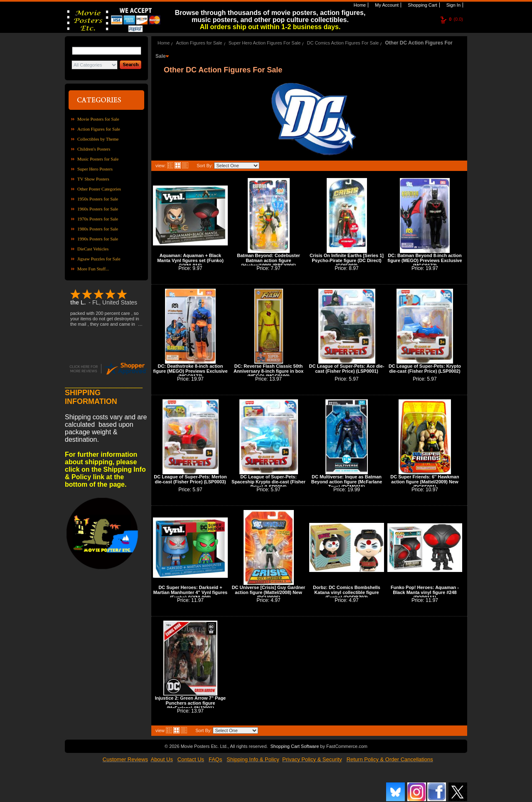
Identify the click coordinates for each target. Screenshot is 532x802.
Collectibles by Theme (98, 139)
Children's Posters (94, 149)
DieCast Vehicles (93, 249)
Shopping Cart (422, 5)
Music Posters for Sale (98, 159)
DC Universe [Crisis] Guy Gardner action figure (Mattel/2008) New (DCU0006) (269, 592)
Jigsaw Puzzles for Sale (99, 259)
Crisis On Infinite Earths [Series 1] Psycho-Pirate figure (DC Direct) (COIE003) (347, 260)
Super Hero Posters (95, 169)
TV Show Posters (93, 179)
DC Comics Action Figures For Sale (343, 43)
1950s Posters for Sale (98, 199)
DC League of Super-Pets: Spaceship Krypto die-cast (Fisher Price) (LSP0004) (268, 482)
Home (359, 5)
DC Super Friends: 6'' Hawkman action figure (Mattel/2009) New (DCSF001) (425, 482)
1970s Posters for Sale (98, 219)
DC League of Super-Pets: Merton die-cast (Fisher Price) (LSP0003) (190, 479)
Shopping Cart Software (294, 746)
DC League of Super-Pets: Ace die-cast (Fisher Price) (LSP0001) (346, 369)
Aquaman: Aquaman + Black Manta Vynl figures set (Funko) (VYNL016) (190, 260)
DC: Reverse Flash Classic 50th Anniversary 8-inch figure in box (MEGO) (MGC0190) (268, 371)
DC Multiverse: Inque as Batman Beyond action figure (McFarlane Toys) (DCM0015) (347, 482)
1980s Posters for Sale (98, 229)
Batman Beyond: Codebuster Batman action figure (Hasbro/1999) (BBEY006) (268, 260)
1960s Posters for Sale (98, 209)
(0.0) (456, 19)
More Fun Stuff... (93, 269)
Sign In (453, 5)
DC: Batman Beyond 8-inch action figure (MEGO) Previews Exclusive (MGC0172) (425, 260)
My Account (386, 5)
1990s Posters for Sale (98, 239)
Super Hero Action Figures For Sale (265, 43)
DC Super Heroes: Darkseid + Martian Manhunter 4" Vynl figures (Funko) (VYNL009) (190, 592)
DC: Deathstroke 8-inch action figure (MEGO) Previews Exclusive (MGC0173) (190, 371)
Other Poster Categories (99, 189)
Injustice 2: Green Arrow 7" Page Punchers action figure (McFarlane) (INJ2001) (190, 703)
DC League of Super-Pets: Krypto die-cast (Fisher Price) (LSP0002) (425, 369)
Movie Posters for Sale (98, 119)
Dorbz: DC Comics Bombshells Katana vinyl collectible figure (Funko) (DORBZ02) (347, 592)
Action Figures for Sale (99, 129)
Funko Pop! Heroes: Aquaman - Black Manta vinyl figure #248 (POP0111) (425, 592)
